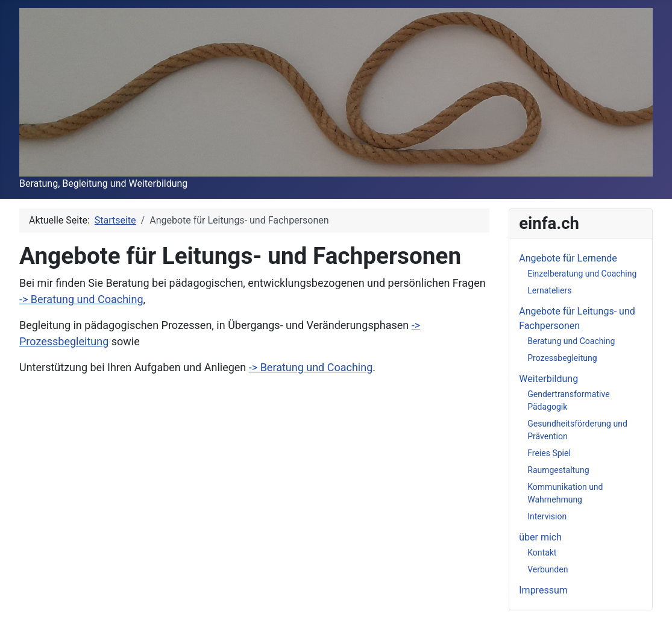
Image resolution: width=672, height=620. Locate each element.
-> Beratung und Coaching (81, 299)
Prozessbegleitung (562, 358)
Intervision (547, 516)
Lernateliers (549, 290)
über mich (540, 537)
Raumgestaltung (558, 470)
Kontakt (542, 553)
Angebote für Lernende (568, 258)
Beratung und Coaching (571, 341)
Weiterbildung (548, 379)
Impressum (543, 590)
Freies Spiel (549, 453)
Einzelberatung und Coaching (582, 274)
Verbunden (548, 569)
